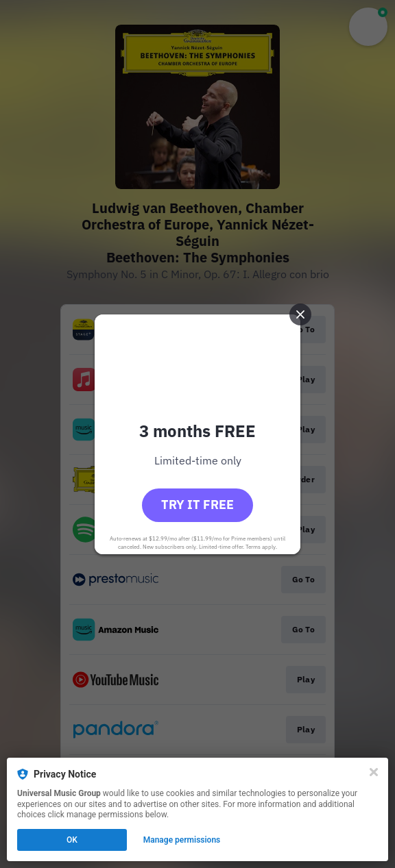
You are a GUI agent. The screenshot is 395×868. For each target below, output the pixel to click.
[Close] (374, 772)
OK (72, 840)
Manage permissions (182, 840)
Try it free (197, 505)
